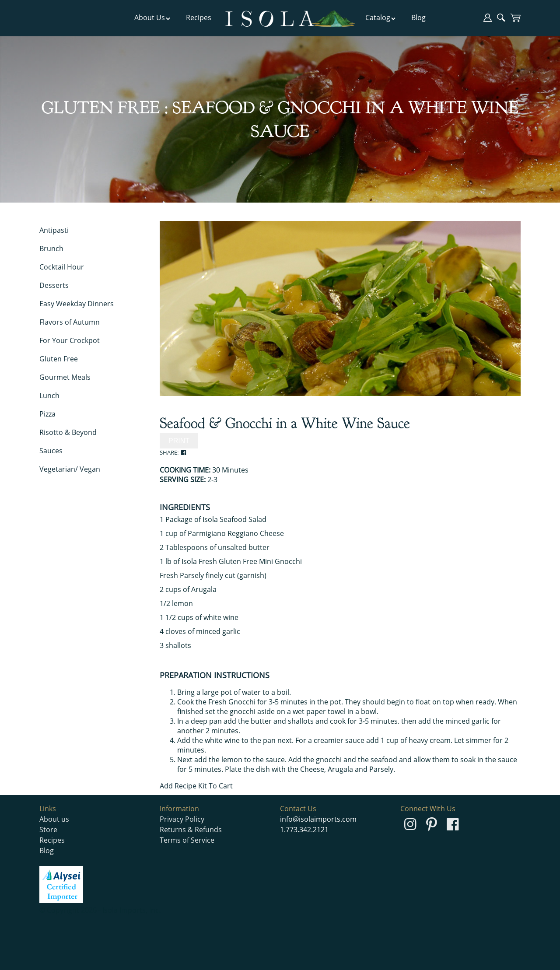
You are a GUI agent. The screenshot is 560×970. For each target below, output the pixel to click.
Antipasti (54, 230)
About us (54, 819)
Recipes (199, 18)
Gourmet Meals (65, 377)
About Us (152, 18)
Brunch (51, 249)
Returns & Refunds (191, 830)
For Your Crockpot (70, 340)
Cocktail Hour (62, 267)
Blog (418, 18)
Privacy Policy (182, 819)
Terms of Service (187, 840)
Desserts (54, 285)
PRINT (179, 441)
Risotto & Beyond (68, 432)
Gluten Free (59, 359)
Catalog (381, 18)
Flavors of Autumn (70, 322)
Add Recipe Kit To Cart (196, 786)
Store (48, 830)
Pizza (47, 414)
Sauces (51, 451)
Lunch (49, 396)
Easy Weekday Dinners (77, 304)
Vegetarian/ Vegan (70, 469)
